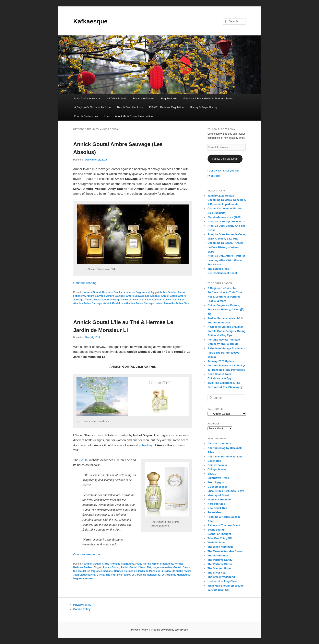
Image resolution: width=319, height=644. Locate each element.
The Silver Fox (217, 573)
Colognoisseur (217, 469)
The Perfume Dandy (220, 560)
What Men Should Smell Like (226, 586)
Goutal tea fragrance (90, 571)
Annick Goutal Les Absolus (146, 300)
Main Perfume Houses (87, 98)
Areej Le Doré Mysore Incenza (226, 221)
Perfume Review (83, 567)
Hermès (179, 564)
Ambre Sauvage (115, 296)
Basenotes (214, 461)
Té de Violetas (216, 542)
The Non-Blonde (218, 556)
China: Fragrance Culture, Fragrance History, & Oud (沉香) (226, 309)
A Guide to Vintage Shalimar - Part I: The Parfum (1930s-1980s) (226, 353)
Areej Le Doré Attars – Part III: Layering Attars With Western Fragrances (226, 260)
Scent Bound (216, 530)
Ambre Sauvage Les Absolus (143, 296)
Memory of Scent (218, 495)
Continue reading (87, 283)
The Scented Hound (220, 568)
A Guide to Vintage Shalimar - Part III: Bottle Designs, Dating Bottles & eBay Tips (226, 331)
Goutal (84, 460)
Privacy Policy (82, 605)
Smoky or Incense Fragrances (131, 292)
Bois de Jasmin (217, 465)
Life (107, 116)
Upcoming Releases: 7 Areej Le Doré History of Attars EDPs (225, 247)
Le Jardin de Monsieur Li (146, 575)
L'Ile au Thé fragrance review (114, 575)
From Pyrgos (216, 482)
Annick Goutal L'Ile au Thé (136, 567)
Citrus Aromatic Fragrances (118, 564)
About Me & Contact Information (134, 116)
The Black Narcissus (220, 547)
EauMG (212, 474)
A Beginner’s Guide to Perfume (92, 107)
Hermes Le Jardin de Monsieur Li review (148, 571)
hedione (108, 571)
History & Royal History (204, 107)
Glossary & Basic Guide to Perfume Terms (208, 98)
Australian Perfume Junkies (225, 457)
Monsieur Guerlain (219, 499)
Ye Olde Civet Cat (218, 590)
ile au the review (182, 571)
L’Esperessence (217, 487)
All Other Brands (116, 98)
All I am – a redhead (220, 443)
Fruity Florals (143, 564)
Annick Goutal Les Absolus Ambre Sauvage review (133, 303)
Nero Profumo (216, 504)
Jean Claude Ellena (84, 575)
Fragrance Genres (143, 98)
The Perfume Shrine (220, 564)
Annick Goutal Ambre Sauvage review (107, 300)
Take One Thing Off (220, 538)
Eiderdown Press (218, 478)
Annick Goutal (92, 292)
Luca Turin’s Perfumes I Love (226, 491)
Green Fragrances (163, 564)
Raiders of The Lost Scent (224, 525)
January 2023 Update (221, 196)
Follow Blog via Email (225, 159)
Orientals (107, 292)
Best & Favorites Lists (130, 107)
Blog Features (169, 98)
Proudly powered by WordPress (169, 630)
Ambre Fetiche (168, 292)
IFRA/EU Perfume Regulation (166, 107)
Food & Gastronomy (86, 116)
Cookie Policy (82, 609)
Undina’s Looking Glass (223, 581)
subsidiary (146, 445)
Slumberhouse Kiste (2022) (225, 217)
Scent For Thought (219, 534)
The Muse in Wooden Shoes (225, 551)
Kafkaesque (90, 21)
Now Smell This (217, 508)
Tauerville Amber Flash (177, 303)
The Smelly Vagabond (221, 577)
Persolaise (214, 512)
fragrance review (162, 567)
